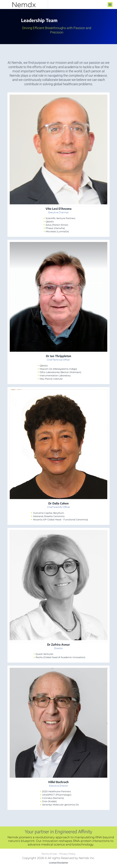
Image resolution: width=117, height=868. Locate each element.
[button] (110, 5)
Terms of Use (49, 854)
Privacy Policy (67, 854)
